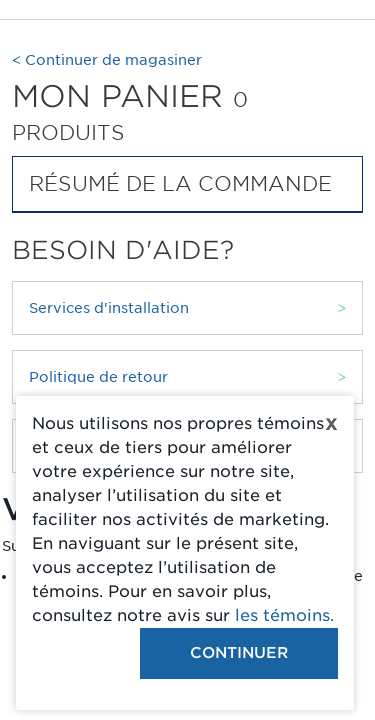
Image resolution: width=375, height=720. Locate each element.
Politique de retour (98, 377)
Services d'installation (109, 308)
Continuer (239, 653)
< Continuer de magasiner (107, 60)
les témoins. (284, 615)
